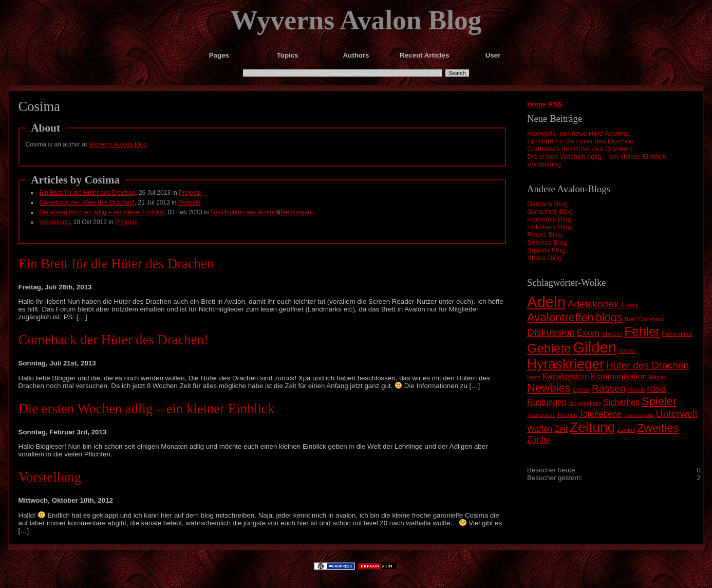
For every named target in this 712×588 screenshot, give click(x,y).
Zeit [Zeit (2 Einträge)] (561, 429)
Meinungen (296, 212)
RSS (555, 104)
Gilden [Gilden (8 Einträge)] (595, 347)
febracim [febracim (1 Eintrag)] (612, 334)
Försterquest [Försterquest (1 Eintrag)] (677, 334)
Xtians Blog (544, 258)
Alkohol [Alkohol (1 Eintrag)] (630, 305)
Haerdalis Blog (549, 219)
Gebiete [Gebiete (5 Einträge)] (549, 348)
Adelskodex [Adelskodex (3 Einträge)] (593, 304)
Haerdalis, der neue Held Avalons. (579, 133)
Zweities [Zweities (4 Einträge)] (658, 428)
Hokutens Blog (549, 227)
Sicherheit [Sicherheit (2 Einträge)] (622, 402)
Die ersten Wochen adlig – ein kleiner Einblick (596, 157)
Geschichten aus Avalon (244, 212)
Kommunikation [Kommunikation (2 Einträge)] (619, 376)
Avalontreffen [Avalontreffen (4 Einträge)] (560, 317)
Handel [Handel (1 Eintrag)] (627, 351)
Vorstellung (544, 164)
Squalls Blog (546, 250)
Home (537, 104)
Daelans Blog (547, 204)
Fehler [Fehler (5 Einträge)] (642, 331)
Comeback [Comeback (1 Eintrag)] (651, 319)
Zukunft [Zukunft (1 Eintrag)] (626, 430)
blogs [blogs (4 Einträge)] (609, 317)
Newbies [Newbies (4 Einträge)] (549, 388)
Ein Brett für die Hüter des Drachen (580, 141)
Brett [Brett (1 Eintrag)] (631, 319)
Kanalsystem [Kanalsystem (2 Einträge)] (566, 376)
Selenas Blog (547, 242)
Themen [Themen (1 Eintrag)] (567, 415)
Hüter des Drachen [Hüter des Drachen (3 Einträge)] (648, 365)
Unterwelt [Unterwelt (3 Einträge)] (677, 414)
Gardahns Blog (550, 212)
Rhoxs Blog (545, 235)
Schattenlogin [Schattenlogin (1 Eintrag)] (585, 403)
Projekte (190, 193)
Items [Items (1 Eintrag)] (534, 377)
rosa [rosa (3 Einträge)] (656, 388)
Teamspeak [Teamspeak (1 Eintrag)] (541, 415)
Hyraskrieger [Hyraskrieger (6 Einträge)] (566, 364)
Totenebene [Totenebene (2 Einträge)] (600, 414)
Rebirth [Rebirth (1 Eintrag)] (636, 390)
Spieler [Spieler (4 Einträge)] (659, 401)
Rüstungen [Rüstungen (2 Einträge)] (547, 402)
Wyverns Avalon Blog (356, 20)
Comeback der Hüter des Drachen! (580, 149)
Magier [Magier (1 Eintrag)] (657, 377)
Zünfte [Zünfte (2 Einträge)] (539, 440)
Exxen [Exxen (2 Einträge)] (588, 333)
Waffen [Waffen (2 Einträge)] (540, 429)
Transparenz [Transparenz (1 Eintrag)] (638, 415)
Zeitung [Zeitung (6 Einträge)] (592, 427)
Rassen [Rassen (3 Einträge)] (608, 388)
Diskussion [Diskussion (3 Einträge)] (551, 332)
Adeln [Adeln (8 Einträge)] (546, 302)
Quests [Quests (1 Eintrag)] (582, 390)
